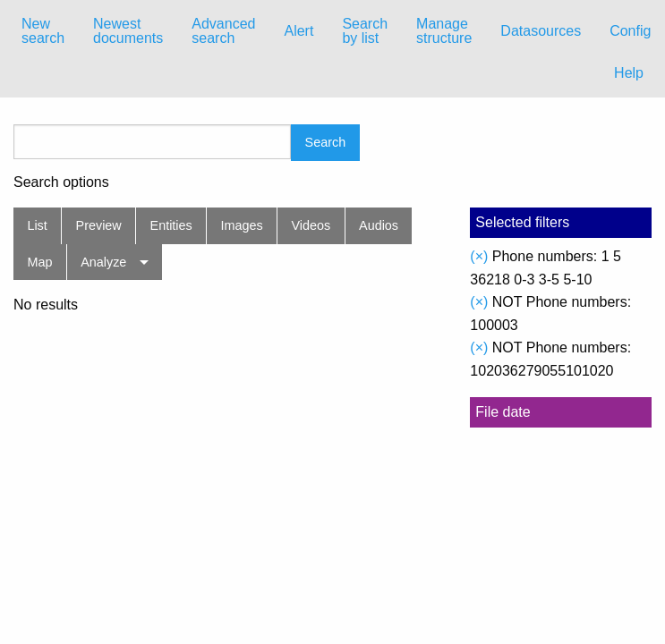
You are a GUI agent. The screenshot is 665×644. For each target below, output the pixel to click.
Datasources (541, 31)
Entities (171, 225)
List (37, 225)
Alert (298, 31)
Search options (61, 182)
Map (39, 262)
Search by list (365, 31)
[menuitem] (43, 31)
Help (629, 73)
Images (242, 225)
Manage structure (444, 31)
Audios (379, 225)
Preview (99, 225)
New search (43, 31)
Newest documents (128, 31)
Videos (311, 225)
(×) (479, 256)
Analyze (103, 262)
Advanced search (223, 31)
